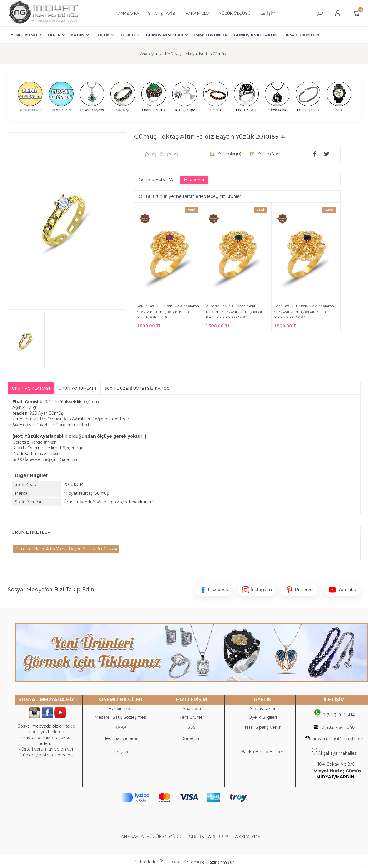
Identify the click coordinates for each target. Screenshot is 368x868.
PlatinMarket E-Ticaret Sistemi (166, 862)
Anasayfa (192, 709)
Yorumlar (229, 154)
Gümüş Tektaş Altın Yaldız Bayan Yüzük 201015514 (66, 549)
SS (193, 727)
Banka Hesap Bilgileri (263, 752)
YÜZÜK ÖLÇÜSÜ (164, 837)
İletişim (121, 752)
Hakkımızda (121, 709)
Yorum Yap (268, 154)
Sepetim (192, 738)
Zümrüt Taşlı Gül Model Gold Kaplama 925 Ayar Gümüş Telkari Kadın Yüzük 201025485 (235, 311)
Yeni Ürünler (192, 717)
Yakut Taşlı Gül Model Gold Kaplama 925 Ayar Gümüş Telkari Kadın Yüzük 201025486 (168, 311)
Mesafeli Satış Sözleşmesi (121, 717)
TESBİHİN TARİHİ (202, 837)
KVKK (121, 727)
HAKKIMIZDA (246, 837)
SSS (226, 837)
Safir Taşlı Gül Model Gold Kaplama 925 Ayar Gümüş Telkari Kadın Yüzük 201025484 (304, 311)
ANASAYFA (133, 837)
